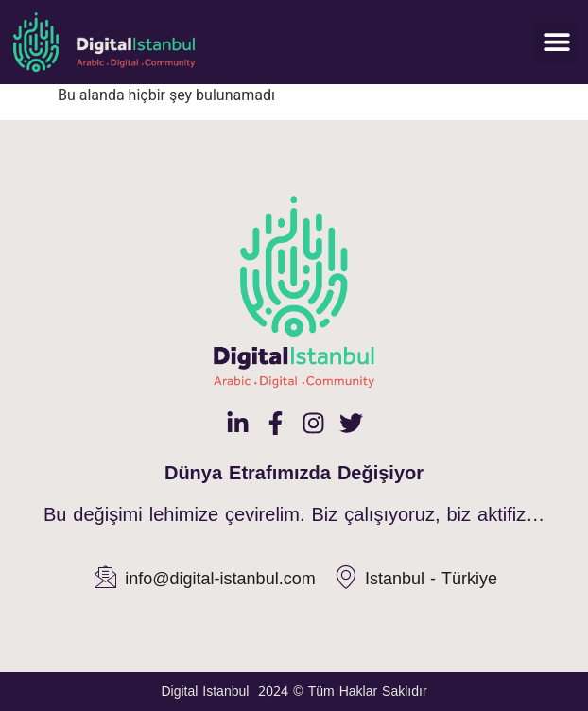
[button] (557, 42)
